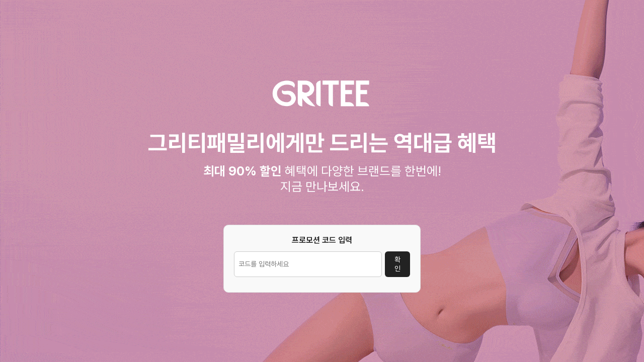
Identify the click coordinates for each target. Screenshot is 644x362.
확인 (397, 264)
